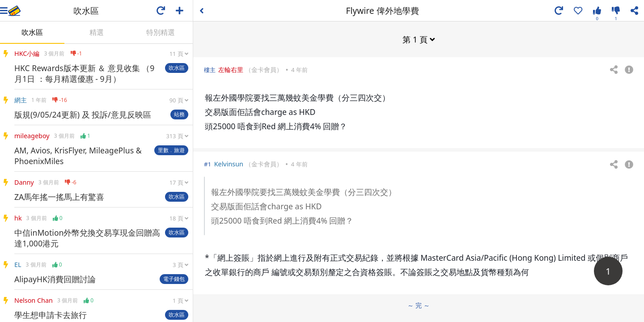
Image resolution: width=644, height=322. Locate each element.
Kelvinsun (229, 163)
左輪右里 (231, 69)
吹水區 (32, 32)
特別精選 (161, 32)
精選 (97, 32)
